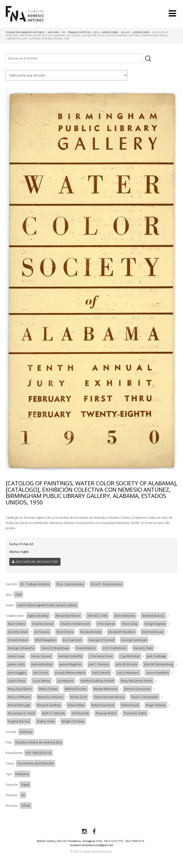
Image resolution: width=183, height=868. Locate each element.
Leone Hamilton (157, 673)
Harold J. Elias (143, 648)
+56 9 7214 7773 (113, 841)
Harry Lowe (16, 656)
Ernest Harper (18, 640)
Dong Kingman (155, 624)
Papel (25, 784)
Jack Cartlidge (156, 656)
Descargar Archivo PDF (35, 562)
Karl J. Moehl (101, 673)
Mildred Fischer (76, 689)
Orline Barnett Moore (109, 697)
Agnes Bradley (38, 616)
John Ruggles (17, 673)
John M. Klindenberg (159, 664)
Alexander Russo (68, 616)
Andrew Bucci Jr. (153, 616)
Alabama (26, 732)
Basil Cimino (17, 624)
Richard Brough (19, 705)
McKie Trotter (48, 689)
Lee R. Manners (128, 673)
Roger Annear (156, 705)
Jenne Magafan (71, 664)
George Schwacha (21, 648)
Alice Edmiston (125, 616)
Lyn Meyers (66, 681)
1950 (18, 595)
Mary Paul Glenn (20, 689)
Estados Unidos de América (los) (39, 742)
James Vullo (16, 664)
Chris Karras (106, 624)
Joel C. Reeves (99, 664)
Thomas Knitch (106, 713)
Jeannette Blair (42, 664)
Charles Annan (43, 624)
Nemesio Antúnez (51, 697)
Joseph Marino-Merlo (70, 673)
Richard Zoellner (49, 705)
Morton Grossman (137, 689)
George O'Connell (102, 640)
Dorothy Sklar (18, 632)
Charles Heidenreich (75, 624)
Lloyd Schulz (17, 681)
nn (67, 75)
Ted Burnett (80, 713)
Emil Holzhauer (153, 632)
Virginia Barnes (19, 721)
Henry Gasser (41, 656)
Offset (26, 805)
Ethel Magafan (46, 640)
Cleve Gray (130, 624)
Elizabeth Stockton (122, 632)
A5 (23, 795)
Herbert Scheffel (70, 656)
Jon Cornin (41, 673)
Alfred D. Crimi (97, 616)
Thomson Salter (135, 713)
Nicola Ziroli (79, 697)
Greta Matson (86, 648)
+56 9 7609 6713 (135, 841)
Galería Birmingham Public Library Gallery (47, 605)
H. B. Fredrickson (115, 648)
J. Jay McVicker (130, 656)
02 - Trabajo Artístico (35, 584)
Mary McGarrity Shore (137, 681)
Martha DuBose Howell (97, 681)
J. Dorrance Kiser (101, 656)
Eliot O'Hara (65, 632)
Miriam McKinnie (105, 689)
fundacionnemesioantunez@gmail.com (92, 845)
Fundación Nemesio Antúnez (25, 17)
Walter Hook (46, 721)
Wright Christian (73, 721)
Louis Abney (41, 681)
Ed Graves (42, 632)
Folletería (22, 774)
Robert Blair (76, 705)
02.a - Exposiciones (70, 584)
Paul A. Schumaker (145, 697)
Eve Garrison (72, 640)
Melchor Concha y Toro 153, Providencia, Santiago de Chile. (70, 841)
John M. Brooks (127, 664)
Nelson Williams (19, 697)
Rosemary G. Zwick (22, 713)
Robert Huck (130, 705)
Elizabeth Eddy (91, 632)
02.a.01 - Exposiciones (107, 584)
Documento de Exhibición (36, 763)
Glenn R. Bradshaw (55, 648)
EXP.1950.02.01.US (39, 753)
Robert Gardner (103, 705)
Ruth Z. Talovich (53, 713)
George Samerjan (134, 640)
